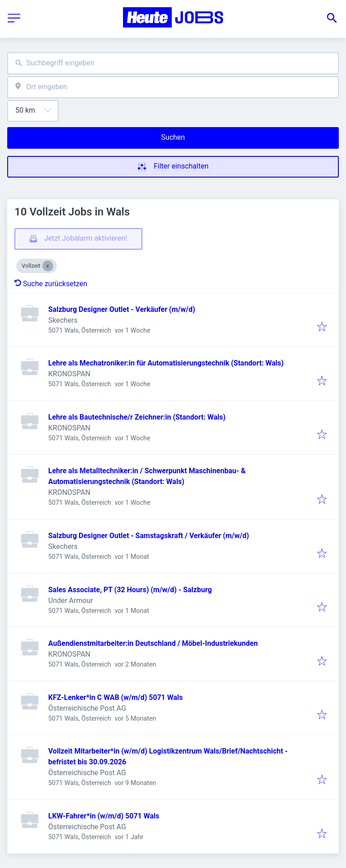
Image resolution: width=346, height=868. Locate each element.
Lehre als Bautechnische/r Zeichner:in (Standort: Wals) (137, 417)
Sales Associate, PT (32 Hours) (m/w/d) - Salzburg (130, 590)
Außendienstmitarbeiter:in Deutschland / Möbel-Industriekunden (153, 643)
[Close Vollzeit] (48, 266)
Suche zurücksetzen (51, 284)
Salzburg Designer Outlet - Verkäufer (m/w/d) (122, 309)
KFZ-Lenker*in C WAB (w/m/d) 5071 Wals (116, 697)
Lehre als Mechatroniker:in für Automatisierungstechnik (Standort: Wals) (166, 363)
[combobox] (173, 63)
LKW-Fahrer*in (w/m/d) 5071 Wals (104, 816)
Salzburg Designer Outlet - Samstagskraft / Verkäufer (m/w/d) (149, 536)
